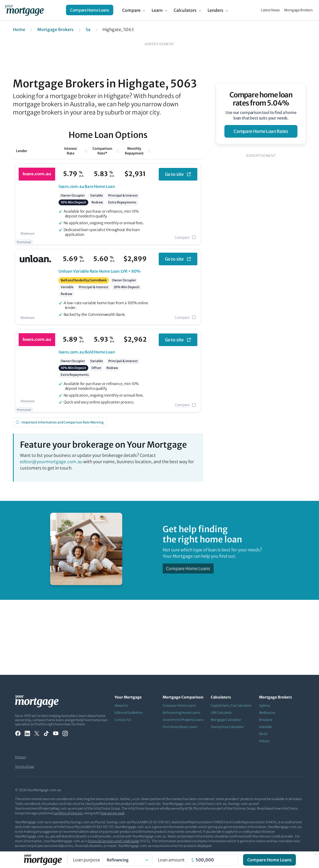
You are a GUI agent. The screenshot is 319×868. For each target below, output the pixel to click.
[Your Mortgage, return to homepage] (24, 10)
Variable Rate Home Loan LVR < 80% (100, 271)
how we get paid (112, 813)
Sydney (264, 705)
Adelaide (266, 727)
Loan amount (171, 860)
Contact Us (123, 720)
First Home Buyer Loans (180, 727)
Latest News (270, 10)
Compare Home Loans (90, 10)
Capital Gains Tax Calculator (231, 705)
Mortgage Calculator (226, 720)
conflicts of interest (68, 813)
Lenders (215, 10)
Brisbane (266, 720)
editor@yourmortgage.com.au (51, 462)
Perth (263, 734)
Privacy (20, 757)
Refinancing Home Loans (181, 713)
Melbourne (267, 713)
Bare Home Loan (87, 186)
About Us (121, 705)
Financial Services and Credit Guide (114, 841)
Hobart (264, 741)
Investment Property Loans (183, 720)
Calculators (185, 10)
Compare (131, 10)
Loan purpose (87, 860)
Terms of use (25, 767)
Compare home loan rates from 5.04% (261, 99)
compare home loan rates (261, 131)
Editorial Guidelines (129, 713)
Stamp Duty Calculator (227, 727)
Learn (157, 10)
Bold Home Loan (87, 352)
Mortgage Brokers (298, 10)
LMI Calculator (221, 713)
